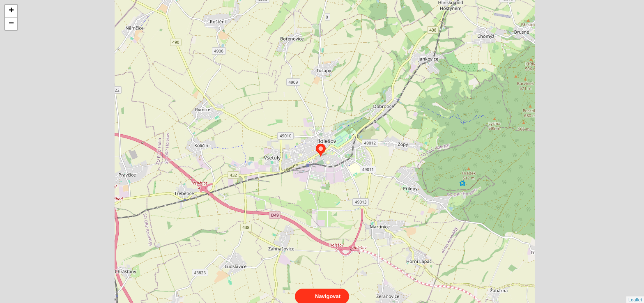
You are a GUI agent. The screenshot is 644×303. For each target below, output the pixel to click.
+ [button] (11, 11)
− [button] (11, 24)
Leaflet (635, 292)
